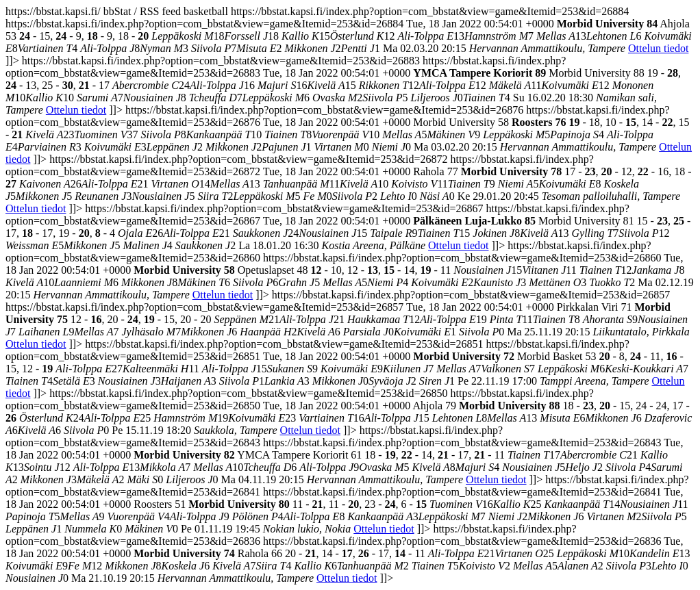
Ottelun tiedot (658, 48)
